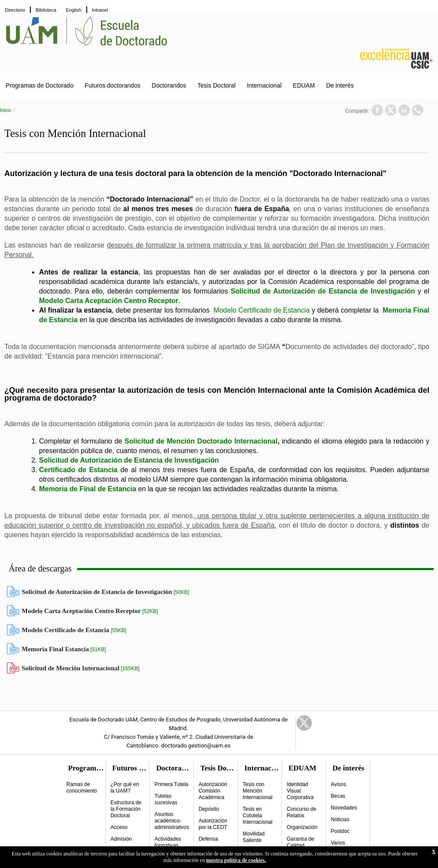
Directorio (15, 10)
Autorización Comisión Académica (213, 791)
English (74, 10)
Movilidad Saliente (254, 837)
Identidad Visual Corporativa (300, 791)
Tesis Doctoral (216, 85)
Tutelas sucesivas (166, 799)
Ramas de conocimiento (82, 788)
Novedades (344, 808)
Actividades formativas (168, 842)
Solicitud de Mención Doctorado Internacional (201, 441)
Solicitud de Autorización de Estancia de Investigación (323, 291)
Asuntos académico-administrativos (172, 821)
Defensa (208, 839)
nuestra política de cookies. (236, 860)
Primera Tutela (171, 784)
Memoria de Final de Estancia (88, 489)
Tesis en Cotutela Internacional (258, 816)
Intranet (100, 10)
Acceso (119, 827)
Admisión (121, 839)
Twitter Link (304, 723)
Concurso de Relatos (301, 812)
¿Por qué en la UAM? (125, 788)
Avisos (338, 784)
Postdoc (340, 831)
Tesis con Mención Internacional (258, 791)
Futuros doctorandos (112, 85)
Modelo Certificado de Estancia (261, 310)
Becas (338, 796)
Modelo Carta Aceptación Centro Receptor (109, 301)
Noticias (340, 819)
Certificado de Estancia (78, 470)
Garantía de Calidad (300, 842)
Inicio (6, 110)
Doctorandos (169, 85)
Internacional (264, 85)
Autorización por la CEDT (213, 824)
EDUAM (304, 85)
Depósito (209, 809)
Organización (302, 827)
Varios (338, 843)
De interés (340, 85)
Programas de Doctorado (39, 85)
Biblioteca (46, 10)
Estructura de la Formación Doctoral (126, 809)
